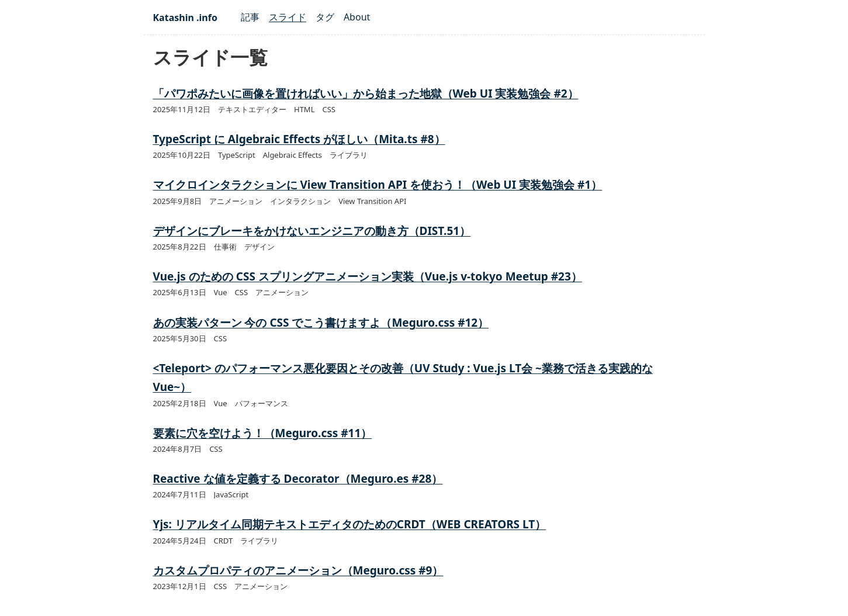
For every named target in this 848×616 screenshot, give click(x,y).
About (357, 17)
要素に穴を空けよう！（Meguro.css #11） (263, 433)
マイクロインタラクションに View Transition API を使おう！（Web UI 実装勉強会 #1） (378, 185)
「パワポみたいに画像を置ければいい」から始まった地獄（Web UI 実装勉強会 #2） (366, 94)
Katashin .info (185, 18)
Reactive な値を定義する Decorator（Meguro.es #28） (298, 479)
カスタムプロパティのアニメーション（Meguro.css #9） (298, 570)
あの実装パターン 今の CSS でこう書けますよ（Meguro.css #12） (321, 323)
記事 (250, 17)
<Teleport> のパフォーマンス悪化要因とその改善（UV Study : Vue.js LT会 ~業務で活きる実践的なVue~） (403, 378)
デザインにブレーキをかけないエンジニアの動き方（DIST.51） (312, 231)
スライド (288, 17)
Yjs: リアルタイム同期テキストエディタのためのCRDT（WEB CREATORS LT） (350, 524)
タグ (325, 17)
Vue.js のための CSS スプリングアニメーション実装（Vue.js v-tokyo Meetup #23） (368, 276)
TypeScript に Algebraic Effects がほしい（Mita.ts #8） (299, 139)
